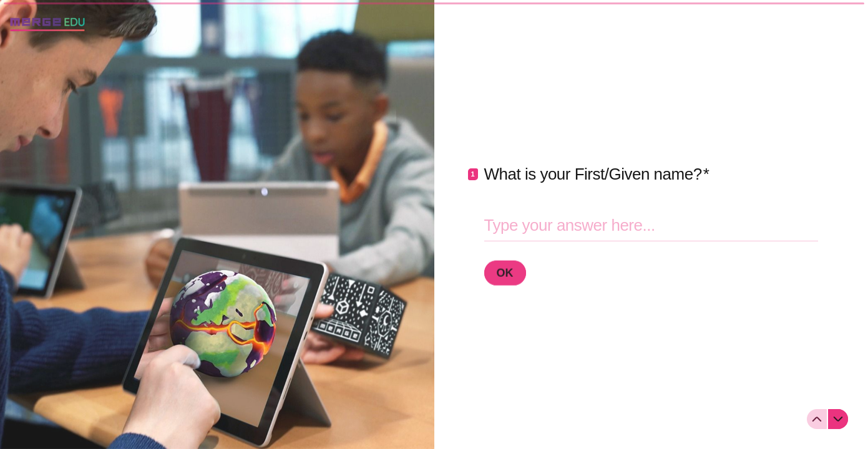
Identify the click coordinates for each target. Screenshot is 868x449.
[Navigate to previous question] (817, 419)
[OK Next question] (505, 273)
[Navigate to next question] (838, 419)
